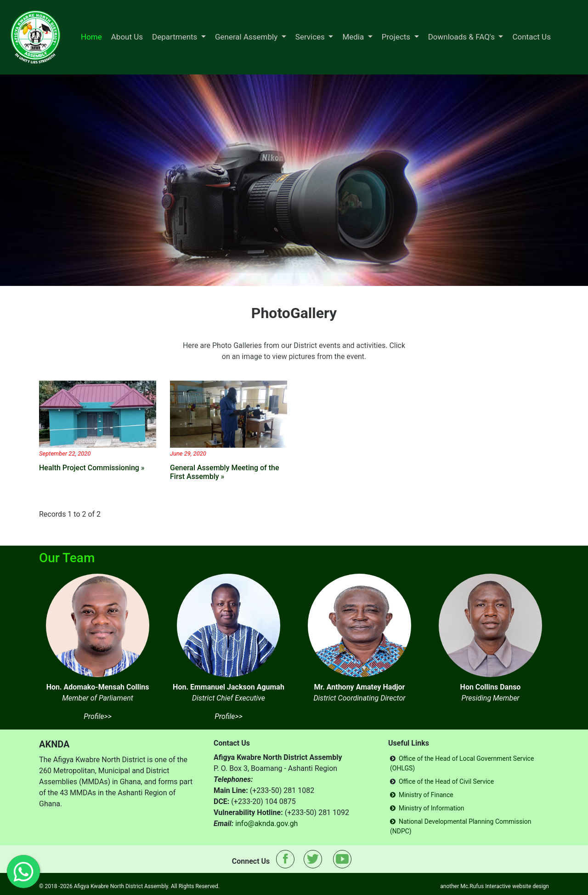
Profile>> (98, 716)
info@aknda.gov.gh (266, 824)
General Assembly (247, 37)
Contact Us (531, 37)
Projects (397, 37)
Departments (176, 37)
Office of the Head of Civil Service (446, 781)
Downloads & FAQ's (462, 37)
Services (311, 37)
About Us (127, 37)
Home (91, 37)
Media (354, 37)
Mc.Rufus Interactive (486, 886)
